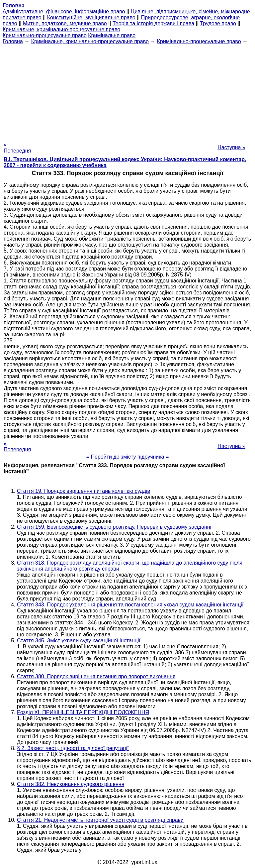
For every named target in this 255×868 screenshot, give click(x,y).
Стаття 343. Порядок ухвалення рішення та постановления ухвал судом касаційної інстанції (130, 605)
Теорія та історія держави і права (153, 23)
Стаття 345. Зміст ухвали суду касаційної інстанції (79, 641)
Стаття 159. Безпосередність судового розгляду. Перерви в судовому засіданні (114, 527)
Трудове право (218, 23)
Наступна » (231, 147)
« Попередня (17, 148)
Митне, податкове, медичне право (65, 23)
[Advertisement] (127, 91)
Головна (13, 41)
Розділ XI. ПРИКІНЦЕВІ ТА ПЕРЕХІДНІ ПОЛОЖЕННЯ (83, 712)
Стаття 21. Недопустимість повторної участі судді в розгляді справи (100, 820)
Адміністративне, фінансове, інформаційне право (64, 11)
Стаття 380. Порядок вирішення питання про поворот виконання (96, 676)
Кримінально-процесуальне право (45, 35)
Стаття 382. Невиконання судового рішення (71, 784)
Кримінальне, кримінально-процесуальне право (61, 29)
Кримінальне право (112, 35)
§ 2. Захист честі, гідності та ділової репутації (73, 748)
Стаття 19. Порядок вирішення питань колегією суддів (84, 491)
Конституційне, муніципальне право (91, 17)
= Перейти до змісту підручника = (128, 457)
